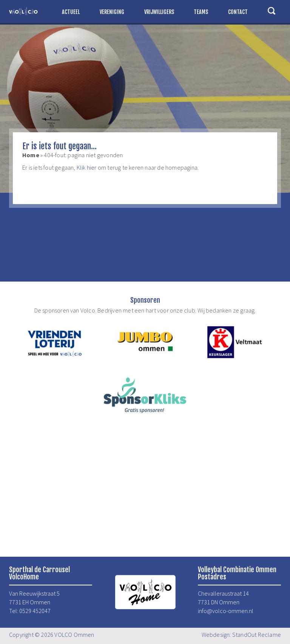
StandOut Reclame (257, 635)
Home (31, 155)
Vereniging (112, 12)
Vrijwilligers (159, 12)
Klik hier (87, 167)
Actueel (71, 12)
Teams (201, 12)
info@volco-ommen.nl (226, 611)
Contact (238, 12)
